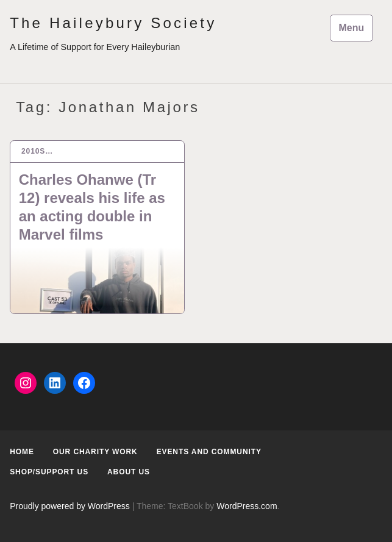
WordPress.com (247, 506)
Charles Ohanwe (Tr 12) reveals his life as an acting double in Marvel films (92, 207)
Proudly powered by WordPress (70, 506)
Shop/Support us (49, 472)
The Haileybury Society (113, 23)
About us (129, 472)
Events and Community (209, 452)
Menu (352, 28)
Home (22, 452)
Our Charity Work (95, 452)
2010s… (37, 151)
